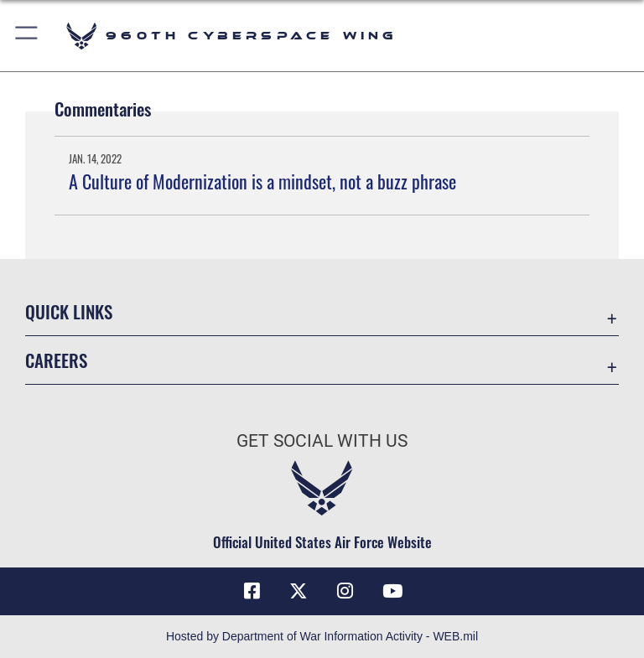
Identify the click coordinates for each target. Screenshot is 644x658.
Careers (56, 360)
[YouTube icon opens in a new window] (392, 591)
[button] (27, 36)
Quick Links (69, 311)
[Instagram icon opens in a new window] (345, 591)
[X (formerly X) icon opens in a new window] (299, 591)
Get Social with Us (322, 441)
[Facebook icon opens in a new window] (252, 591)
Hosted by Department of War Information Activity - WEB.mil (322, 636)
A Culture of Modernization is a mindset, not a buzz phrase (262, 181)
